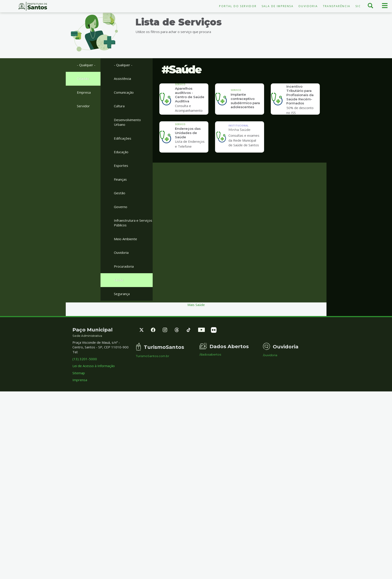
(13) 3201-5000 (85, 359)
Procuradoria (124, 266)
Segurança (122, 294)
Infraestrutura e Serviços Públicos (133, 223)
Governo (121, 207)
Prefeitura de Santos (33, 6)
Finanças (120, 179)
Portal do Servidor (238, 6)
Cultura (119, 106)
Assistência (122, 79)
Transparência (337, 6)
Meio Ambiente (125, 239)
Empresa (84, 92)
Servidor (83, 106)
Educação (121, 152)
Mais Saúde (196, 305)
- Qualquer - (86, 65)
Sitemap (79, 373)
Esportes (121, 165)
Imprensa (80, 380)
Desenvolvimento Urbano (127, 122)
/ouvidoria (270, 355)
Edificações (123, 138)
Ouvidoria (308, 6)
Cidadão (83, 79)
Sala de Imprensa (278, 6)
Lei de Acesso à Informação (94, 366)
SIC (358, 6)
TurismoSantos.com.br (153, 356)
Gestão (120, 193)
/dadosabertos (210, 355)
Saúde (119, 280)
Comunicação (124, 92)
